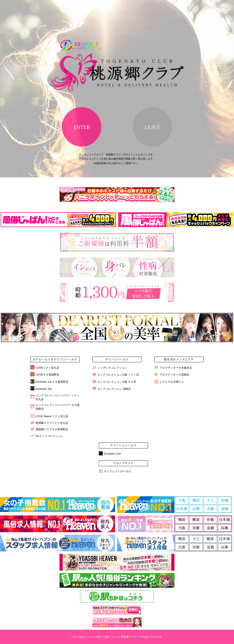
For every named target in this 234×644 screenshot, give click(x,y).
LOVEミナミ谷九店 (47, 368)
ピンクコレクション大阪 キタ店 (117, 382)
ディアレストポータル (117, 471)
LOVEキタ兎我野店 (47, 375)
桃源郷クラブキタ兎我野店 (52, 429)
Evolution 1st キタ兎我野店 (52, 382)
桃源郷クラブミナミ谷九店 (52, 423)
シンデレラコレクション (112, 368)
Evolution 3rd (44, 389)
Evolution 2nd (112, 454)
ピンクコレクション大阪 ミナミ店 (118, 375)
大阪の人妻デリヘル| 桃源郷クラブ (116, 637)
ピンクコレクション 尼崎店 (114, 389)
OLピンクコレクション (50, 436)
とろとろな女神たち (172, 382)
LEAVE (152, 127)
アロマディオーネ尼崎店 (174, 375)
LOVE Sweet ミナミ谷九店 (52, 416)
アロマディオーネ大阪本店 (176, 368)
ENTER (82, 127)
